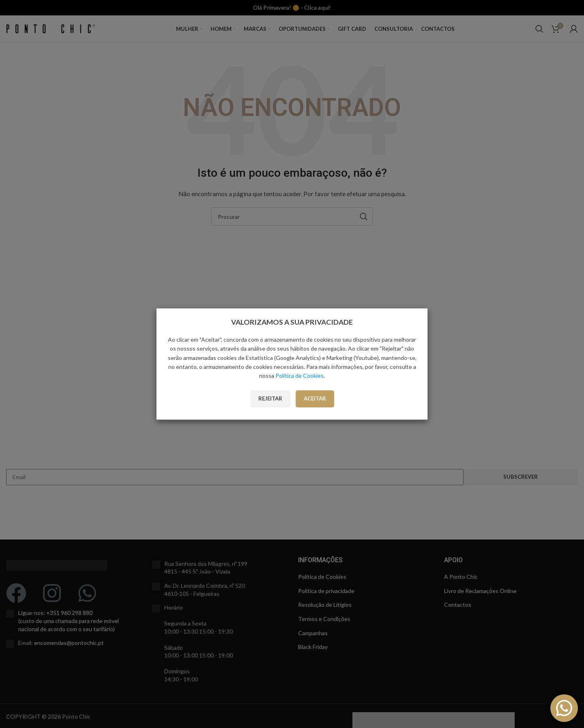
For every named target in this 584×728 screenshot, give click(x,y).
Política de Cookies (300, 376)
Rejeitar (270, 398)
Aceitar (315, 398)
